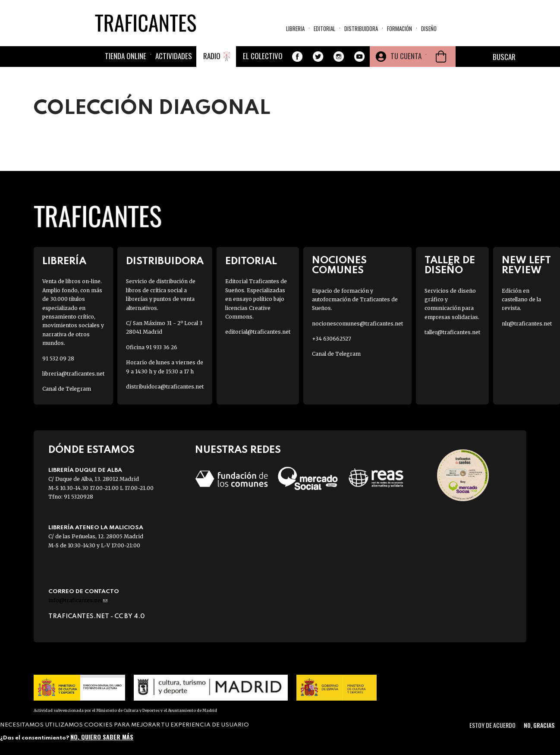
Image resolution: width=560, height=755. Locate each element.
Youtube (359, 57)
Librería (64, 261)
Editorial (324, 28)
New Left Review (526, 265)
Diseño (429, 28)
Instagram (339, 57)
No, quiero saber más (102, 737)
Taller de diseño (450, 265)
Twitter (318, 57)
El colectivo (263, 56)
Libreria (295, 28)
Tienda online (126, 56)
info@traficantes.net (78, 600)
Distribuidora (361, 28)
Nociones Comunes (339, 265)
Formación (400, 28)
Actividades (174, 56)
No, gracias (539, 725)
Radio (212, 56)
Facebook (297, 57)
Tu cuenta (406, 56)
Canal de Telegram (67, 389)
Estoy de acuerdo (492, 725)
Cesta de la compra (441, 57)
